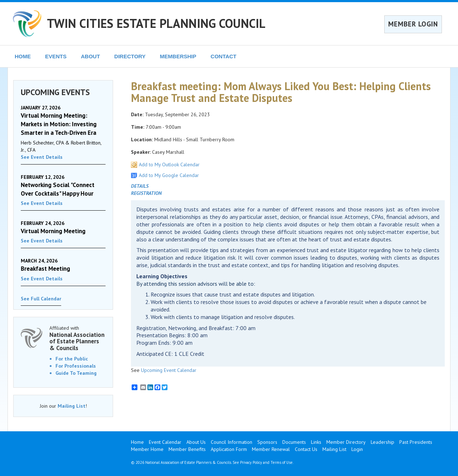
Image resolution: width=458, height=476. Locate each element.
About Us (196, 442)
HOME (23, 56)
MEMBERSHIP (178, 56)
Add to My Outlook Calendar (169, 165)
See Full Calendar (41, 299)
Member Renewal (271, 449)
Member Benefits (187, 449)
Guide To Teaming (76, 373)
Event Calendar (165, 442)
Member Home (147, 449)
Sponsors (267, 442)
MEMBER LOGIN (413, 24)
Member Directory (346, 442)
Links (316, 442)
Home (137, 442)
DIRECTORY (130, 56)
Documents (294, 442)
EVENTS (56, 56)
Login (357, 449)
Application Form (229, 449)
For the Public (72, 359)
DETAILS (140, 186)
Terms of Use (282, 462)
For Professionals (76, 366)
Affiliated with (77, 338)
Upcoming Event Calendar (169, 370)
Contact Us (306, 449)
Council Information (232, 442)
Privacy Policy (251, 462)
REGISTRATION (146, 193)
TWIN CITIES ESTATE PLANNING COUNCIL (156, 23)
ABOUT (90, 56)
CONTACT (224, 56)
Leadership (383, 442)
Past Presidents (416, 442)
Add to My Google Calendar (169, 175)
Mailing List (72, 406)
